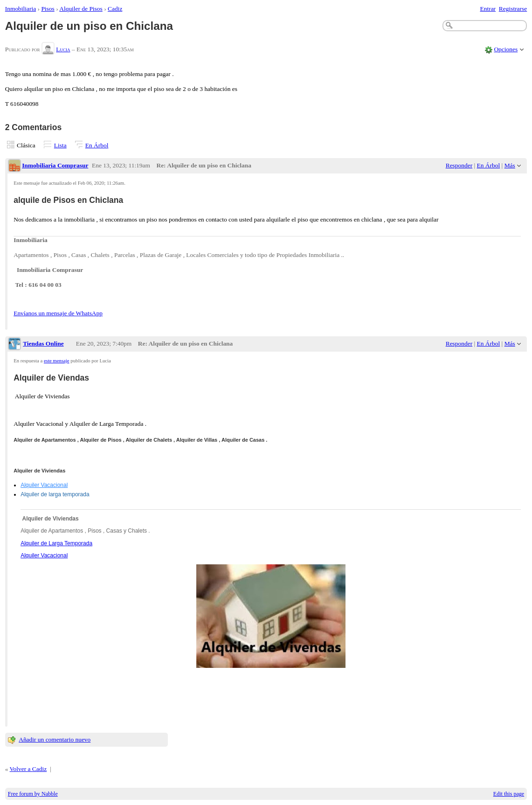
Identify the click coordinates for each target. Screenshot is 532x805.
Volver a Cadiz (28, 769)
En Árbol (97, 145)
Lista (60, 145)
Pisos (48, 9)
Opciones (506, 49)
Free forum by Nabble (33, 794)
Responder (459, 165)
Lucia (63, 49)
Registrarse (513, 9)
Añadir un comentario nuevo (55, 739)
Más (510, 165)
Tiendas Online (43, 344)
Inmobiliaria (21, 9)
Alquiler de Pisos (81, 9)
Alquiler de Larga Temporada (56, 543)
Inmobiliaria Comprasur (55, 165)
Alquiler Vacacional (44, 485)
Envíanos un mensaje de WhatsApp (58, 313)
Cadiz (115, 9)
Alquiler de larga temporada (55, 494)
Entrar (488, 9)
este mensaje (57, 361)
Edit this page (509, 794)
